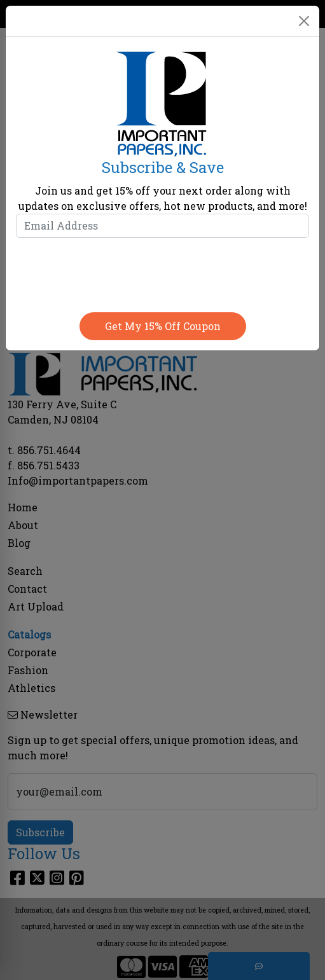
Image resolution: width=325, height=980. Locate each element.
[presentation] (163, 272)
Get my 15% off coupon (163, 326)
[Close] (304, 21)
